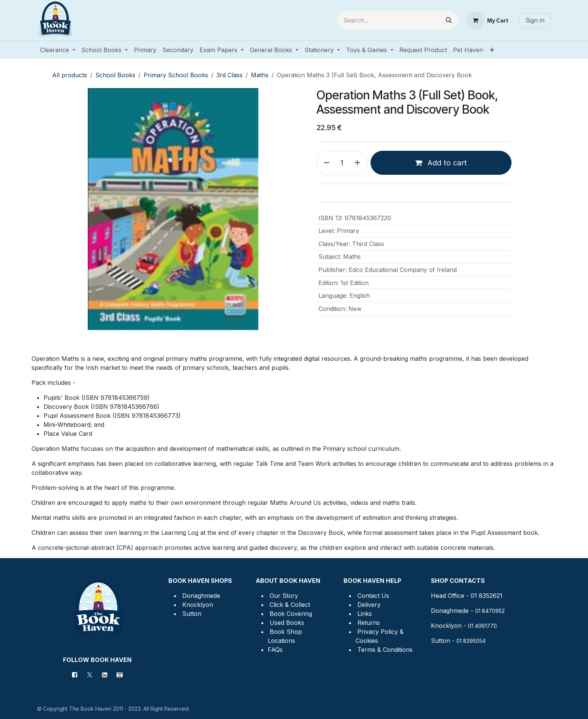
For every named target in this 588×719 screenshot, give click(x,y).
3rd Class (229, 75)
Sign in (535, 20)
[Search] (449, 20)
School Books (115, 75)
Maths (260, 75)
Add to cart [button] (441, 163)
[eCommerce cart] (487, 20)
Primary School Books (176, 75)
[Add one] (359, 163)
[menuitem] (58, 50)
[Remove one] (325, 163)
